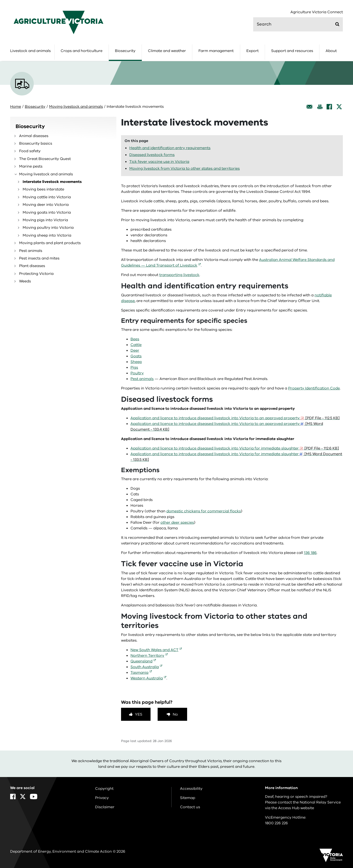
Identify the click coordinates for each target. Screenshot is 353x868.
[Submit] (337, 24)
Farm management (216, 51)
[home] (59, 22)
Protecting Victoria (36, 274)
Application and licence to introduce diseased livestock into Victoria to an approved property (235, 418)
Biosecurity (125, 51)
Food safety (30, 151)
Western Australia (147, 678)
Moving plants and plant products (50, 243)
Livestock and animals (30, 51)
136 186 (310, 553)
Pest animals (31, 251)
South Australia (145, 667)
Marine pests (31, 166)
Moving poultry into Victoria (48, 228)
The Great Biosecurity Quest (45, 159)
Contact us (190, 807)
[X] (339, 107)
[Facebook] (329, 107)
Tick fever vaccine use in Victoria (159, 162)
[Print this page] (320, 107)
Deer (135, 350)
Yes (139, 714)
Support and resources (292, 51)
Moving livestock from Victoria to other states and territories (185, 168)
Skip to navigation (0, 0)
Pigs (134, 367)
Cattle (136, 345)
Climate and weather (167, 51)
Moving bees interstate (43, 189)
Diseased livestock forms (152, 155)
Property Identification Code (314, 388)
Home (16, 107)
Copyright (104, 789)
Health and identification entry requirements (170, 148)
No (175, 714)
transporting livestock (179, 275)
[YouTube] (34, 797)
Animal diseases (34, 136)
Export (252, 51)
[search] (298, 24)
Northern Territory (147, 656)
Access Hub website (296, 808)
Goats (136, 356)
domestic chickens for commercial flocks (204, 511)
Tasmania (139, 673)
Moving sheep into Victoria (47, 235)
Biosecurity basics (36, 143)
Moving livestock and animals (76, 107)
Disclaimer (105, 807)
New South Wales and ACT (154, 650)
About (331, 51)
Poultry (137, 373)
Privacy (102, 798)
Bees (135, 339)
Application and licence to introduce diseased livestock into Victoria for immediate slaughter (235, 448)
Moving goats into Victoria (47, 212)
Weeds (25, 281)
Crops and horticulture (82, 51)
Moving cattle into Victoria (47, 197)
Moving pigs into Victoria (45, 220)
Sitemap (188, 798)
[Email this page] (310, 107)
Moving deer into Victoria (46, 205)
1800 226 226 (276, 823)
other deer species (177, 523)
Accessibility (191, 789)
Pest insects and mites (39, 258)
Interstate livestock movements (52, 182)
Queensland (141, 661)
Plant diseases (32, 266)
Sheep (136, 362)
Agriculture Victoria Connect (317, 12)
